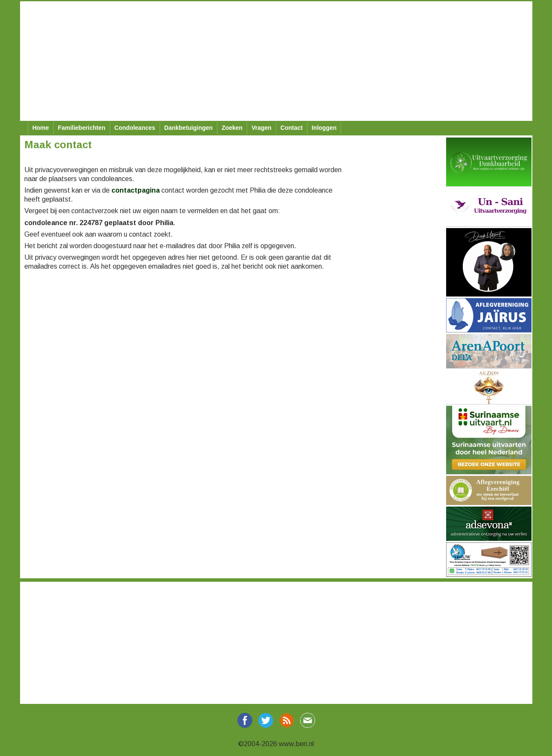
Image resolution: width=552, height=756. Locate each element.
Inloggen (324, 128)
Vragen (261, 128)
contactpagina (136, 190)
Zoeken (232, 128)
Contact (292, 128)
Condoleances (135, 128)
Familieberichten (82, 128)
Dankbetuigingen (189, 128)
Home (41, 128)
